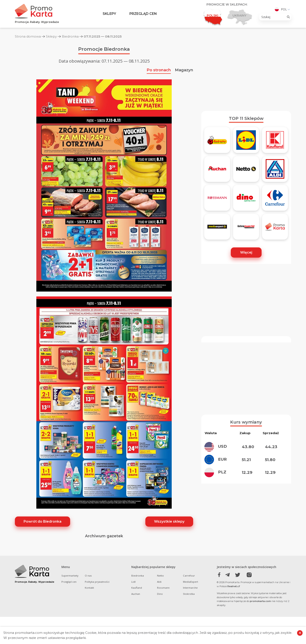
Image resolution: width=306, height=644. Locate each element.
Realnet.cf (234, 586)
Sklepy (109, 14)
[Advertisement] (246, 75)
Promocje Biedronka (104, 49)
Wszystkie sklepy (169, 521)
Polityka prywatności (97, 582)
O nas (88, 576)
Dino (160, 594)
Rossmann (163, 588)
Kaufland (137, 588)
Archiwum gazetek (104, 536)
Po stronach (159, 70)
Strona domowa (28, 36)
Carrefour (189, 576)
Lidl (133, 582)
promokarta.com (260, 601)
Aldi (159, 582)
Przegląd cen (143, 14)
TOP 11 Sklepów (246, 118)
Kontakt (89, 588)
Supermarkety (70, 576)
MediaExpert (191, 582)
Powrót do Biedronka (42, 521)
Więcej (246, 252)
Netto (160, 576)
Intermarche (190, 588)
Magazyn (184, 70)
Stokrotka (189, 594)
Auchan (136, 594)
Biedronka (70, 36)
